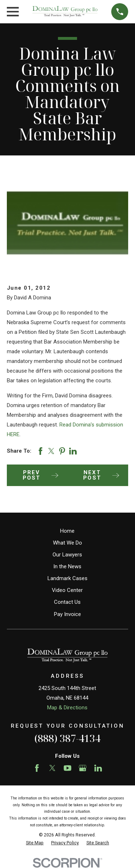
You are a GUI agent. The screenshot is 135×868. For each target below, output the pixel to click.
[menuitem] (35, 843)
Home (67, 531)
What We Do (67, 543)
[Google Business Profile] (83, 768)
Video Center (67, 590)
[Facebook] (37, 768)
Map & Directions (67, 708)
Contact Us (67, 602)
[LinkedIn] (98, 768)
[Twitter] (52, 768)
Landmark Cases (67, 578)
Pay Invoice (67, 614)
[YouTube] (67, 768)
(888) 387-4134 (67, 738)
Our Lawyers (67, 555)
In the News (67, 566)
